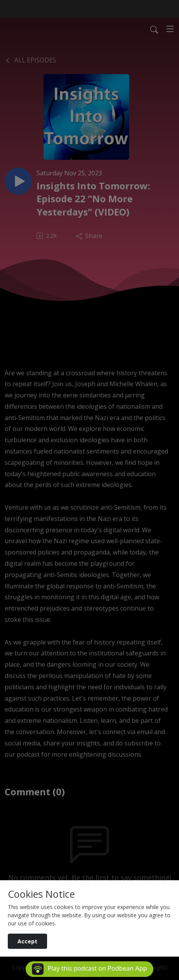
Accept (27, 941)
